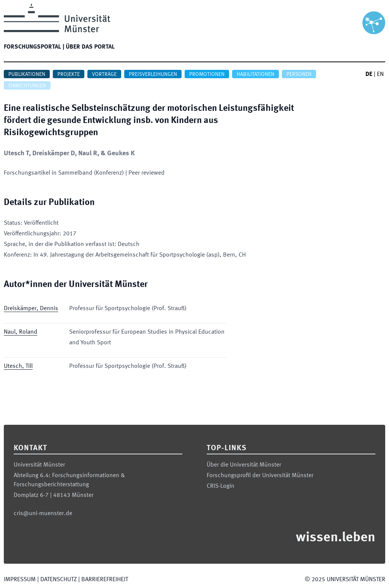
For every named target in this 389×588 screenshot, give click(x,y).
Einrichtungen (27, 86)
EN (380, 74)
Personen (299, 74)
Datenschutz (59, 580)
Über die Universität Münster (244, 465)
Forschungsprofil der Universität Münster (260, 476)
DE (369, 74)
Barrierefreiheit (105, 580)
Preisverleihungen (153, 74)
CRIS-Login (221, 486)
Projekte (69, 74)
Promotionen (207, 74)
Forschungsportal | (34, 47)
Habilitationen (255, 74)
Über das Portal (90, 47)
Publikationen (27, 74)
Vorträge (104, 74)
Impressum (20, 580)
